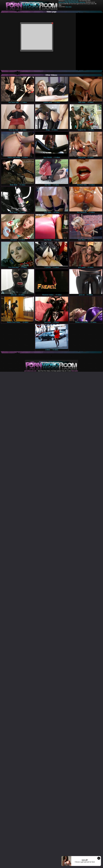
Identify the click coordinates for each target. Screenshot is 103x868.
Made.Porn (82, 2)
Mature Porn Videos (74, 2)
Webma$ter (75, 371)
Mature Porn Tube (63, 2)
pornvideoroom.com (30, 371)
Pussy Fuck (68, 7)
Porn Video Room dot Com (72, 1)
